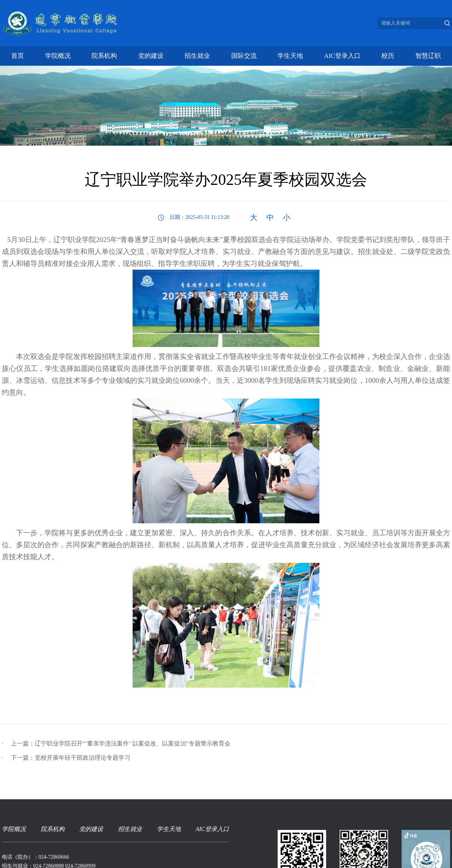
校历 (388, 56)
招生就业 (197, 56)
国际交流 (244, 56)
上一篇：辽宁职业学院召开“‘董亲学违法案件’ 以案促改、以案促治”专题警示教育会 (116, 744)
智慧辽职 (428, 56)
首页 (18, 56)
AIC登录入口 (342, 56)
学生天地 (290, 56)
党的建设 (151, 56)
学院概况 (58, 56)
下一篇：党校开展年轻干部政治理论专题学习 (66, 758)
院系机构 (104, 56)
